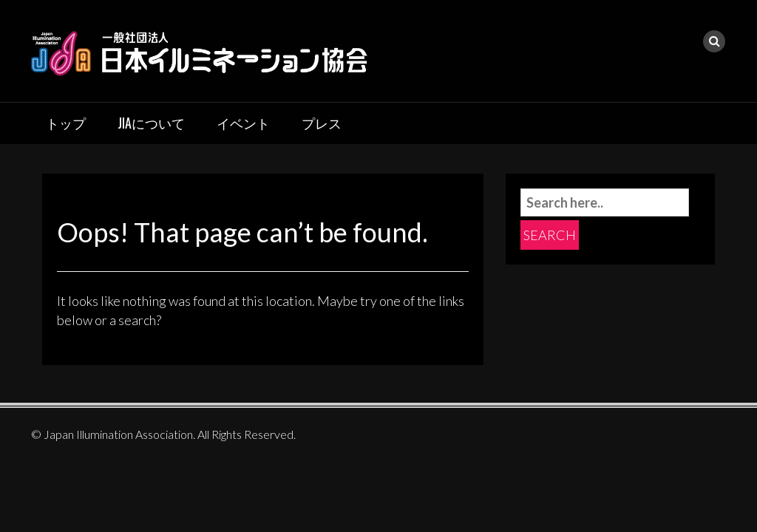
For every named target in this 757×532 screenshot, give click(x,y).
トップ (66, 123)
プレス (322, 123)
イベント (243, 123)
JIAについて (151, 123)
